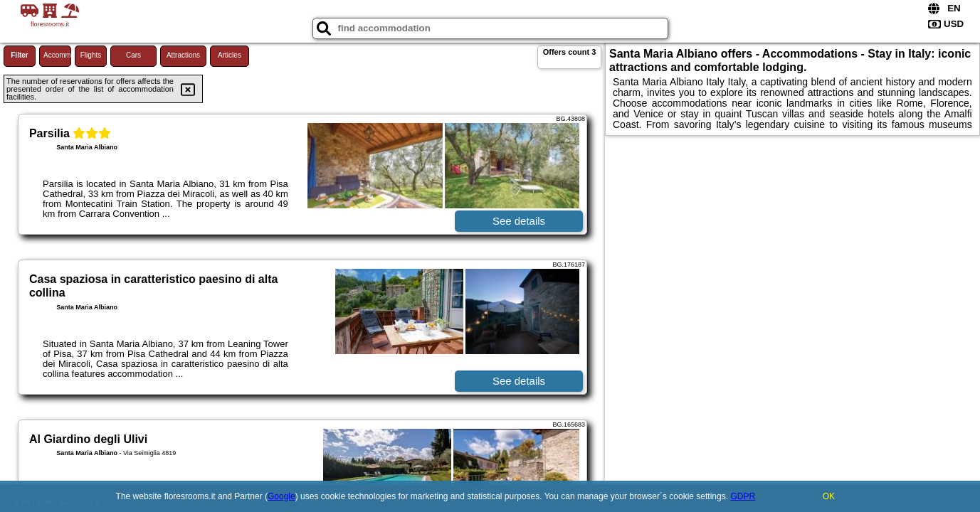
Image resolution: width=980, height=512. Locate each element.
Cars (133, 55)
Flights (91, 55)
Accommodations (57, 55)
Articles (230, 55)
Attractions (183, 55)
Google (281, 496)
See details (519, 221)
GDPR (743, 496)
